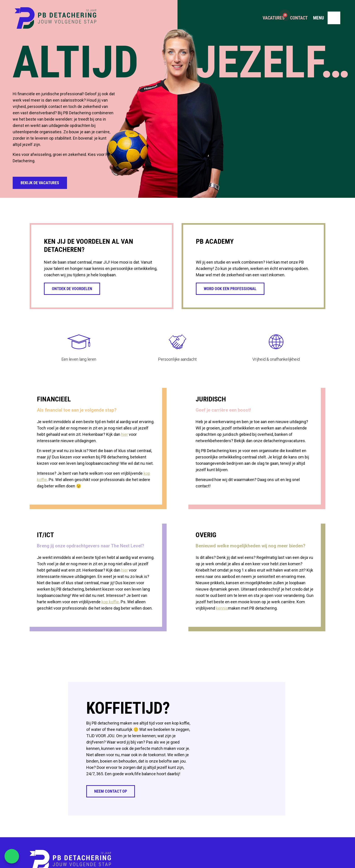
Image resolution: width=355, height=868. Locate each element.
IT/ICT (45, 535)
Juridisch (211, 399)
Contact (299, 18)
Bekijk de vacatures (40, 183)
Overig (206, 535)
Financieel (54, 399)
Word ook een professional (230, 289)
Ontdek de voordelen (72, 289)
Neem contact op (111, 791)
